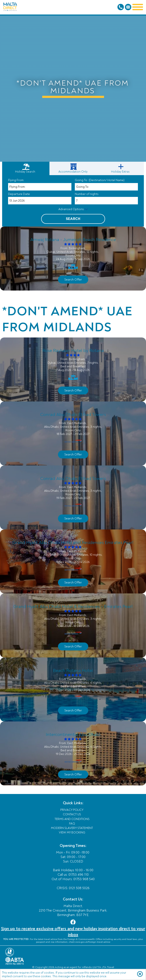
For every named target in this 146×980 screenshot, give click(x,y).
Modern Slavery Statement (72, 828)
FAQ (72, 824)
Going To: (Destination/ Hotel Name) (100, 180)
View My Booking (72, 832)
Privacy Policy (72, 810)
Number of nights (87, 194)
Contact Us (72, 814)
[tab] (26, 168)
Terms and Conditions (72, 819)
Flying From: (16, 180)
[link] (74, 168)
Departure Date (19, 194)
